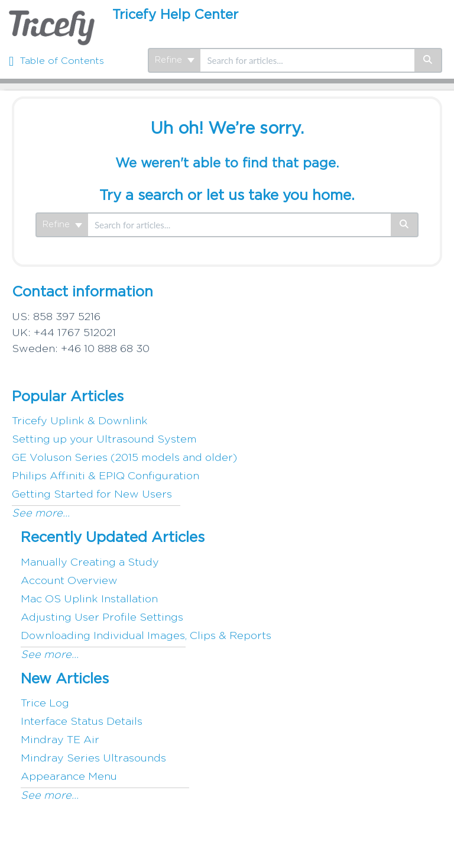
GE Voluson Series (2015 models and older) (124, 458)
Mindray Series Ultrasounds (93, 759)
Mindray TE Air (60, 740)
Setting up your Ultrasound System (104, 440)
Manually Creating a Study (90, 563)
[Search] (428, 60)
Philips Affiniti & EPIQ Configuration (106, 476)
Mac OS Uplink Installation (89, 599)
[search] (307, 60)
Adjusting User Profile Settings (102, 618)
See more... (41, 514)
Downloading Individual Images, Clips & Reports (146, 636)
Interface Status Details (82, 722)
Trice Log (45, 704)
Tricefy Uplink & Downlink (80, 421)
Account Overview (69, 581)
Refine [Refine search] (175, 60)
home (332, 196)
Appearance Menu (69, 777)
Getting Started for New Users (92, 495)
